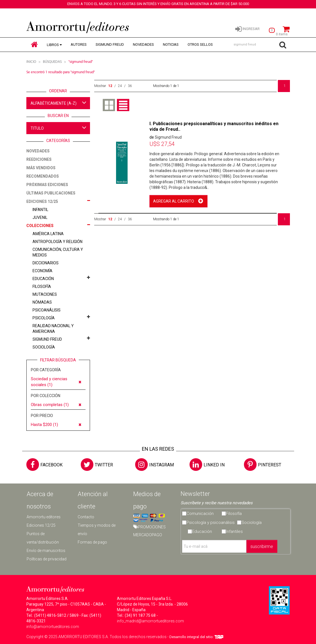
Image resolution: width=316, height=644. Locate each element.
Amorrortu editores (44, 517)
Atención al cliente (93, 500)
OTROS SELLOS (200, 44)
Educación (43, 279)
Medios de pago (147, 500)
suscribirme (262, 546)
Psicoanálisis (47, 310)
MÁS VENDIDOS (41, 168)
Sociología (44, 347)
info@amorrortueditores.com (53, 627)
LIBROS (53, 45)
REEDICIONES (39, 159)
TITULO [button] (59, 128)
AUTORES (79, 44)
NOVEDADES (143, 44)
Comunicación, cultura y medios (58, 252)
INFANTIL (40, 210)
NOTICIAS (171, 44)
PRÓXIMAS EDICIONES (47, 185)
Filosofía (42, 287)
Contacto (86, 517)
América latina (48, 234)
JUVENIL (40, 217)
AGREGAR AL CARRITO (174, 201)
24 (120, 86)
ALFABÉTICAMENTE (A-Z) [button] (59, 103)
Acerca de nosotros (40, 500)
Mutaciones (45, 294)
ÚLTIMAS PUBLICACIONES (51, 193)
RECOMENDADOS (43, 176)
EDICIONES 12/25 (42, 201)
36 (130, 86)
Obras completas (50, 405)
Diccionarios (46, 263)
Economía (42, 271)
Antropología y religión (57, 242)
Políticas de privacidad (47, 559)
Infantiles (234, 531)
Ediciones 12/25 (41, 525)
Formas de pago (92, 542)
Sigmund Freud (47, 339)
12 (110, 86)
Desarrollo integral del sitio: (197, 637)
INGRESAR (247, 28)
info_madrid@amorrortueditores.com (150, 621)
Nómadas (42, 302)
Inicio (31, 62)
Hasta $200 (44, 425)
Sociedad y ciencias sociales (49, 382)
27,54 (162, 144)
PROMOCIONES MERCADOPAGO (149, 531)
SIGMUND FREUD (110, 44)
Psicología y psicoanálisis (211, 522)
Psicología (44, 318)
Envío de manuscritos (46, 551)
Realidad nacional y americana (53, 329)
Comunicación (200, 514)
